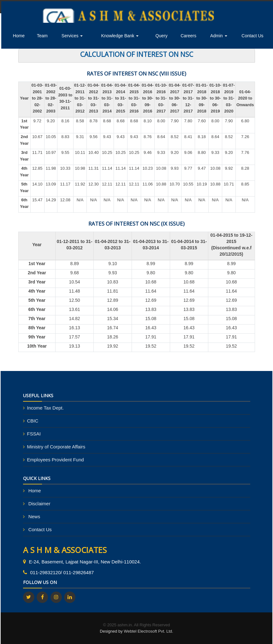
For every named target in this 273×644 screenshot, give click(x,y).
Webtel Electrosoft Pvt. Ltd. (148, 631)
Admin (219, 36)
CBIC (33, 421)
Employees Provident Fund (56, 460)
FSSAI (34, 434)
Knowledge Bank (120, 36)
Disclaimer (39, 504)
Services (72, 36)
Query (162, 36)
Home (19, 36)
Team (42, 36)
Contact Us (252, 36)
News (34, 516)
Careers (188, 36)
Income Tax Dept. (45, 408)
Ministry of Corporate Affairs (56, 447)
